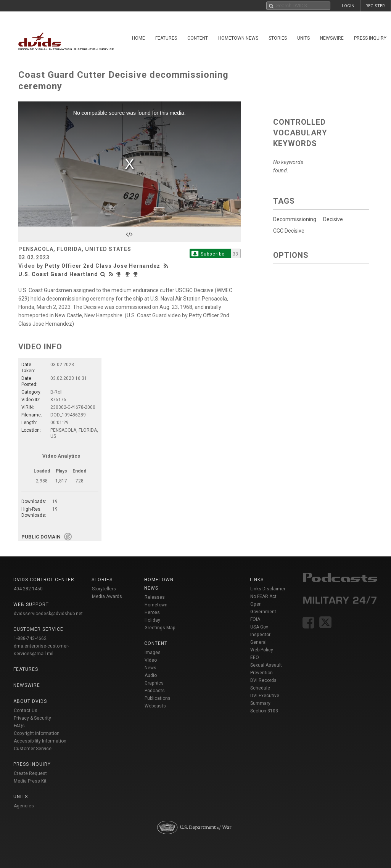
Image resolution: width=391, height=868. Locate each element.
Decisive (333, 219)
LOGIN (348, 6)
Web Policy (262, 650)
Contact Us (26, 710)
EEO (255, 657)
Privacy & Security (32, 718)
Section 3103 (264, 711)
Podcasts (155, 691)
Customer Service (33, 749)
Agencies (24, 806)
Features (166, 38)
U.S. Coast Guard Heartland (58, 274)
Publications (158, 698)
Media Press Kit (30, 781)
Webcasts (155, 706)
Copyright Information (37, 733)
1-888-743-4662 (30, 638)
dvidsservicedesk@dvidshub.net (48, 614)
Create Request (30, 773)
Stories (278, 38)
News (150, 668)
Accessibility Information (40, 741)
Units (303, 38)
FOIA (255, 619)
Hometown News (238, 38)
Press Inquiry (370, 38)
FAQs (19, 726)
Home (138, 38)
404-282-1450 (28, 589)
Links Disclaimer (268, 589)
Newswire (332, 38)
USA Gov (259, 627)
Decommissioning (295, 219)
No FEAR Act (263, 596)
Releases (155, 597)
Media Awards (107, 596)
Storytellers (104, 589)
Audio (151, 675)
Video (151, 660)
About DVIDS (30, 701)
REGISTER (375, 6)
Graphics (154, 683)
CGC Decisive (289, 231)
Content (198, 38)
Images (153, 653)
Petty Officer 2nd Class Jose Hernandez (102, 266)
